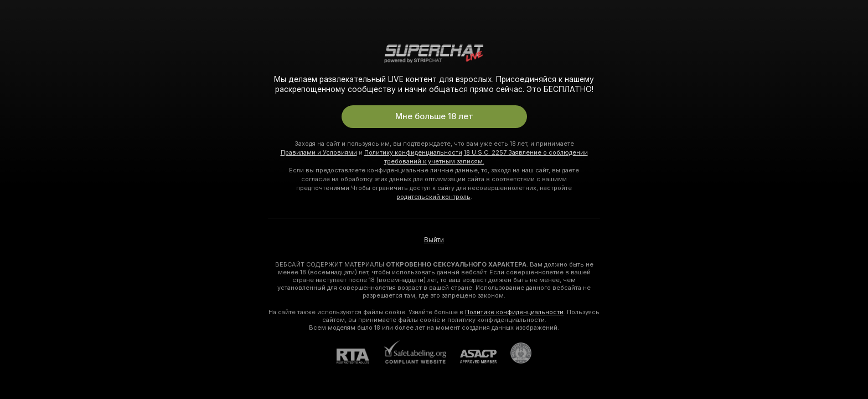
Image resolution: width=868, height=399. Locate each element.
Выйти (434, 240)
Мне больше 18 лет (434, 116)
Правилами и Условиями (319, 152)
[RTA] (360, 356)
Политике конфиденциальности (514, 312)
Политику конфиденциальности (413, 152)
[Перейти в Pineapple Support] (514, 353)
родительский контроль (433, 197)
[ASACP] (471, 357)
